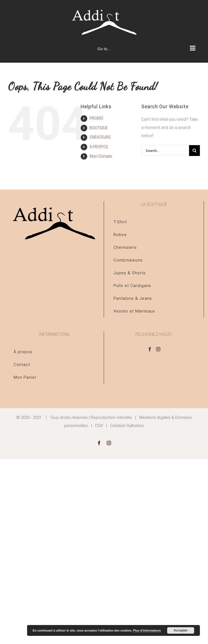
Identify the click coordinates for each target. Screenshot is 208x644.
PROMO (96, 118)
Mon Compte (101, 156)
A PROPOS (99, 147)
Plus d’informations (147, 630)
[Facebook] (150, 349)
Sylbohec (135, 426)
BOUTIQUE (99, 128)
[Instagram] (158, 349)
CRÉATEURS (100, 137)
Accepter (181, 630)
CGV (99, 426)
